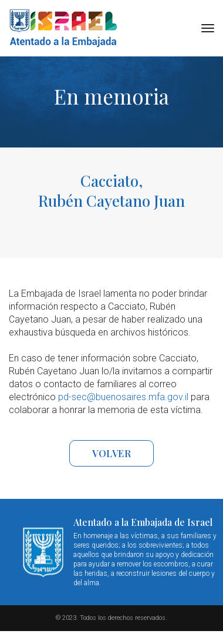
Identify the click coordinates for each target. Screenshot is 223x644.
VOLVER (112, 453)
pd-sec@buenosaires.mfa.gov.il (123, 397)
